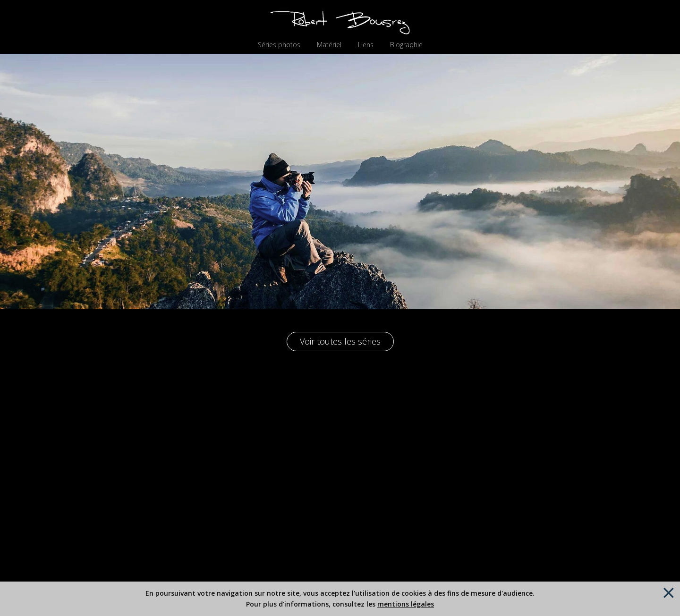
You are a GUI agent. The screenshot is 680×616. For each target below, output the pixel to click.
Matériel (329, 45)
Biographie (406, 45)
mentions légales (406, 604)
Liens (366, 45)
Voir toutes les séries (340, 341)
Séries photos (279, 45)
